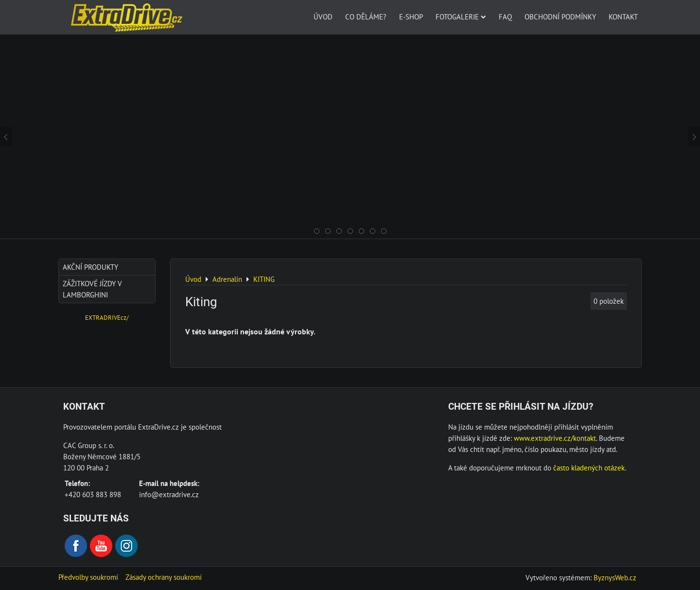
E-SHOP (411, 17)
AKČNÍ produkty (90, 267)
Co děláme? (366, 17)
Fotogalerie (461, 17)
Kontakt (623, 17)
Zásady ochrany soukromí (164, 577)
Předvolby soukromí (88, 577)
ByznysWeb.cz (615, 577)
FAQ (505, 17)
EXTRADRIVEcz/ (107, 318)
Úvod (323, 17)
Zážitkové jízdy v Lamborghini (92, 289)
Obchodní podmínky (560, 17)
